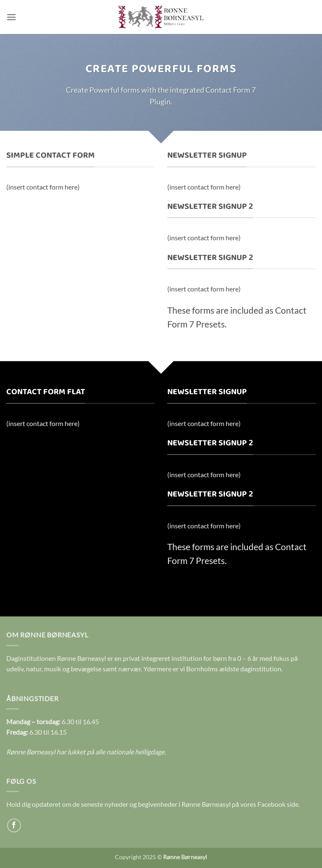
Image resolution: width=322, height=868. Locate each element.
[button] (11, 17)
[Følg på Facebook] (14, 825)
